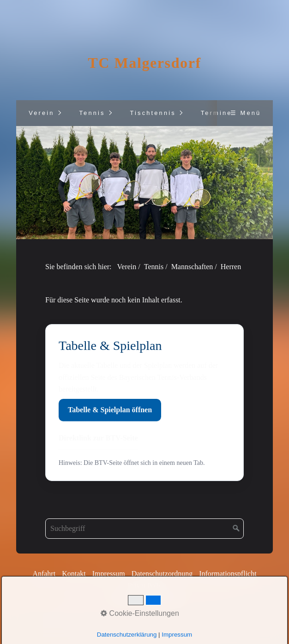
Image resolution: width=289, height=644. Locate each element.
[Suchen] (236, 529)
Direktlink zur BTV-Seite (98, 438)
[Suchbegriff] (144, 529)
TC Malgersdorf (144, 63)
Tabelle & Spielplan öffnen (110, 410)
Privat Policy (147, 586)
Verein (42, 113)
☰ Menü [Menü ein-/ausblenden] (246, 113)
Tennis (92, 113)
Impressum (109, 574)
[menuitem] (41, 113)
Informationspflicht (228, 574)
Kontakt (74, 574)
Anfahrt (44, 574)
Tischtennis (153, 113)
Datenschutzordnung (162, 574)
